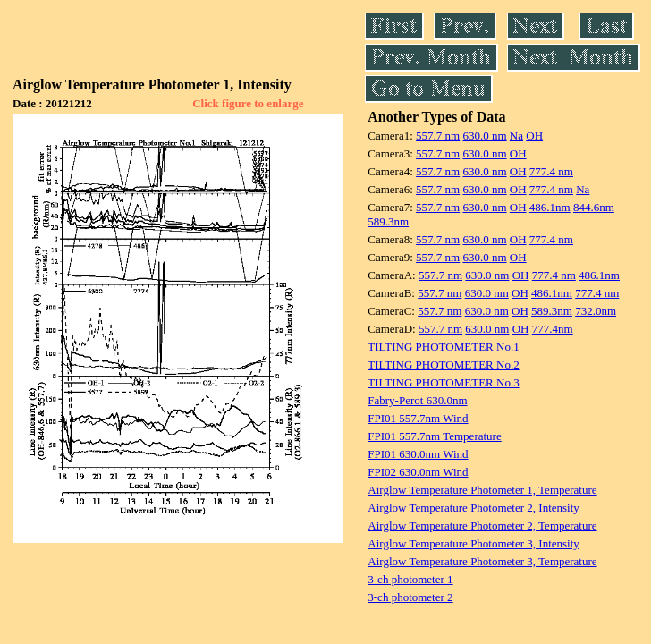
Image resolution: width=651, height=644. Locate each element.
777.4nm (553, 329)
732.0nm (596, 311)
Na (516, 136)
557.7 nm (438, 136)
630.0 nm (484, 136)
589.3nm (388, 221)
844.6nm (594, 207)
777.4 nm (551, 171)
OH (534, 136)
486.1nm (550, 207)
